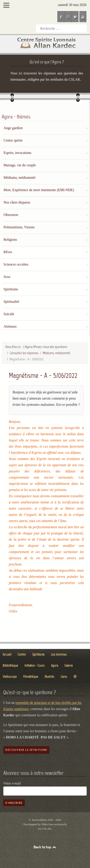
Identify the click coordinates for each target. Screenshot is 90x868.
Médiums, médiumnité (20, 178)
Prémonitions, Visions (19, 227)
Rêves (8, 252)
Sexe (7, 277)
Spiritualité (11, 302)
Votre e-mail (12, 783)
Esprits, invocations (17, 153)
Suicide (9, 314)
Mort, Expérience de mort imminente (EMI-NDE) (39, 190)
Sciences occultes (16, 264)
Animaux (10, 326)
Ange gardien (13, 128)
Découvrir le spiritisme (26, 750)
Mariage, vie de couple (20, 165)
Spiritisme (11, 289)
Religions (10, 240)
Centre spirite (13, 140)
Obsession (11, 215)
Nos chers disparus (17, 202)
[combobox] (61, 28)
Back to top (45, 847)
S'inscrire (14, 803)
